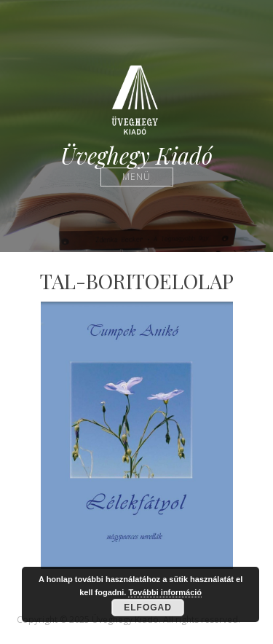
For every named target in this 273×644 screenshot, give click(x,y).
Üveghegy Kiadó (136, 156)
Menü (136, 177)
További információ (165, 592)
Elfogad (148, 608)
